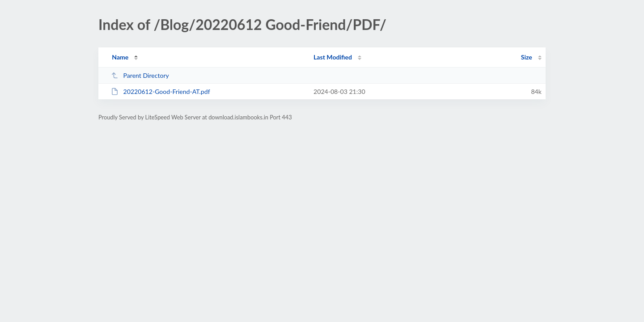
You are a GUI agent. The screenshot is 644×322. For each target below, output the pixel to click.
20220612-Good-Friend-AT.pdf (160, 91)
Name (120, 57)
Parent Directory (140, 75)
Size (527, 57)
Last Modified (333, 57)
